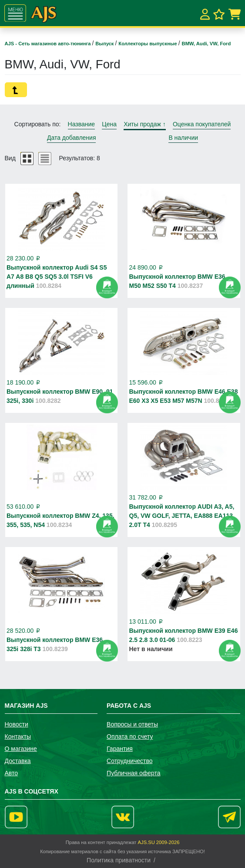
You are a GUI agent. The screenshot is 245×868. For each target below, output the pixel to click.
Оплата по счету (130, 736)
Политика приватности (119, 860)
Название (82, 124)
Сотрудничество (129, 761)
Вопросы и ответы (132, 724)
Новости (17, 724)
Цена (109, 124)
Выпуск (105, 44)
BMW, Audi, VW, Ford (206, 44)
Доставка (18, 761)
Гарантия (120, 749)
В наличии (183, 138)
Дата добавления (72, 138)
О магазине (21, 749)
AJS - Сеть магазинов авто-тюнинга (49, 44)
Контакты (18, 736)
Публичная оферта (134, 773)
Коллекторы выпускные (148, 44)
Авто (12, 773)
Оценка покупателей (202, 124)
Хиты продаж (145, 124)
